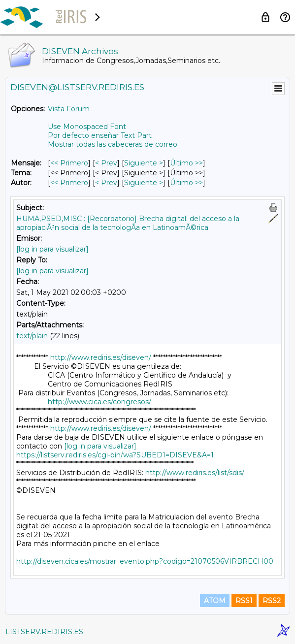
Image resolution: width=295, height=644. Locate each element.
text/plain (32, 336)
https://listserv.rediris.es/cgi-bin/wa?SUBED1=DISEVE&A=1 (115, 455)
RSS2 (272, 601)
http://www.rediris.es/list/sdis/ (195, 473)
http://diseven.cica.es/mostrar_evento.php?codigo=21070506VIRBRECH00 (145, 561)
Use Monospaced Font (87, 127)
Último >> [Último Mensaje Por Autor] (186, 183)
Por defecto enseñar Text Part (100, 135)
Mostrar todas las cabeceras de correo (113, 144)
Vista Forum (69, 109)
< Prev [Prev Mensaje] (106, 163)
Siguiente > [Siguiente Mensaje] (144, 163)
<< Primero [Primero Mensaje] (69, 163)
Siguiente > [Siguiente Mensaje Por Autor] (144, 183)
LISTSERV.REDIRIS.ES (44, 632)
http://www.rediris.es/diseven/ (101, 357)
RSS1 (244, 601)
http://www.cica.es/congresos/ (99, 402)
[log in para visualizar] (52, 249)
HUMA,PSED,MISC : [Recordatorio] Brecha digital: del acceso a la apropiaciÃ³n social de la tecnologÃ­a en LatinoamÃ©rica (128, 223)
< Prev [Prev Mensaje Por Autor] (106, 183)
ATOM (215, 601)
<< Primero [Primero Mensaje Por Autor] (69, 183)
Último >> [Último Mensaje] (186, 163)
